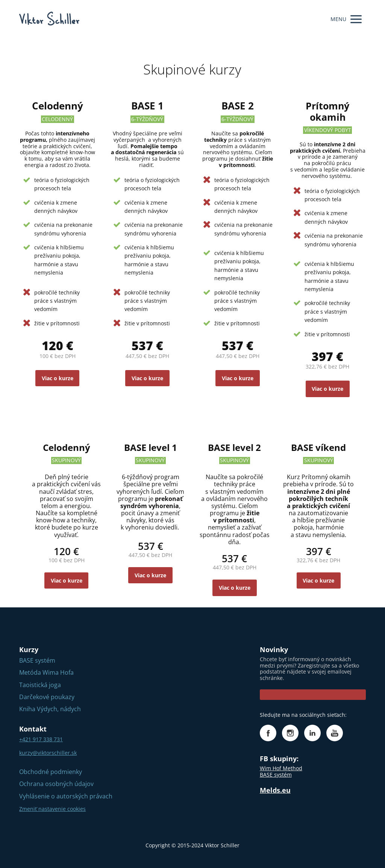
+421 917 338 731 (41, 739)
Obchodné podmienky (51, 772)
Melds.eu (275, 790)
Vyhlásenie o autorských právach (66, 796)
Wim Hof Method (281, 768)
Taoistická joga (40, 685)
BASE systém (37, 660)
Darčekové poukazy (47, 697)
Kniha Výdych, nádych (50, 709)
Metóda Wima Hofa (46, 672)
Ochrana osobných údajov (56, 784)
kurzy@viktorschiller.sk (48, 753)
